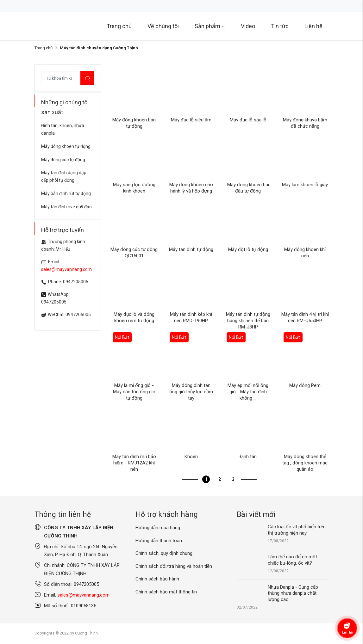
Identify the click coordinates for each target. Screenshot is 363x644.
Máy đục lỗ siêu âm (191, 120)
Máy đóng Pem (305, 385)
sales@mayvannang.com (66, 269)
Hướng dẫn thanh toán (159, 541)
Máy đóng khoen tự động (66, 146)
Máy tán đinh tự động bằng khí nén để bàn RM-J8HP (248, 321)
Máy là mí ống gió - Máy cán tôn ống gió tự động (134, 392)
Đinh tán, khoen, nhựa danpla (63, 129)
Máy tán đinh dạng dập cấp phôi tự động (64, 176)
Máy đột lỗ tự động (248, 249)
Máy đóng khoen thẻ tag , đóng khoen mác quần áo (305, 463)
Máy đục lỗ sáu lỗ (248, 120)
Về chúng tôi (163, 26)
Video (248, 26)
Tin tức (280, 26)
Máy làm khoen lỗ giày (305, 185)
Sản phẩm (210, 26)
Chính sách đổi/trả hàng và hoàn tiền (174, 566)
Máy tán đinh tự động (191, 249)
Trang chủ (119, 26)
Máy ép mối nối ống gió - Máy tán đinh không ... (248, 392)
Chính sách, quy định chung (164, 553)
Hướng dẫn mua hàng (158, 528)
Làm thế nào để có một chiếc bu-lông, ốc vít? (292, 560)
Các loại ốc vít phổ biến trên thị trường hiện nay (297, 530)
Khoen (191, 457)
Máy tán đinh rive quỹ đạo (66, 207)
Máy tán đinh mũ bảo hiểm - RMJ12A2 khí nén (134, 463)
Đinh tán (248, 457)
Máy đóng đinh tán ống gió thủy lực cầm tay (191, 392)
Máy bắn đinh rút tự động (66, 193)
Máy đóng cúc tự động (63, 160)
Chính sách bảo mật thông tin (166, 592)
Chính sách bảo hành (157, 579)
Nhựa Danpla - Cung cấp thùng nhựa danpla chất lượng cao (293, 593)
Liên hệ (313, 26)
